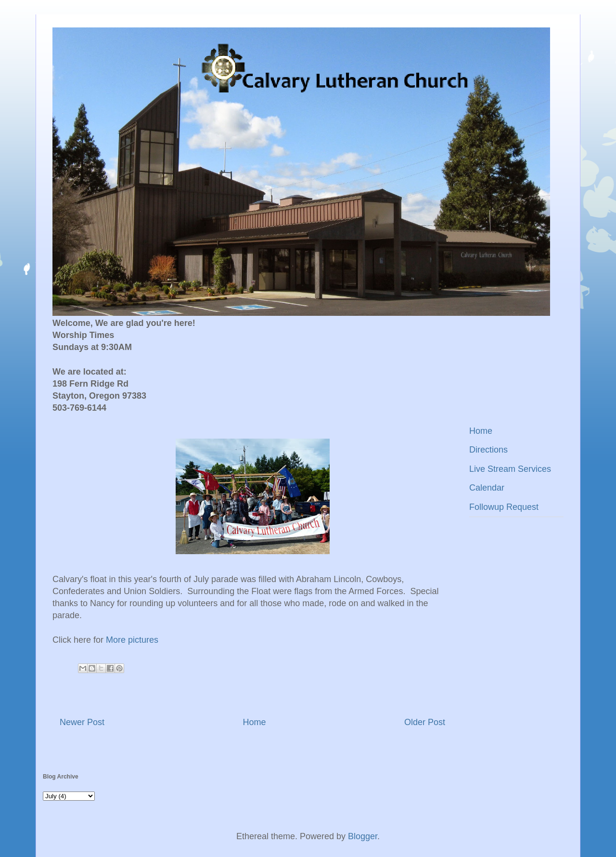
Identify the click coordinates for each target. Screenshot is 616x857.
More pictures (132, 640)
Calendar (487, 488)
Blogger (363, 836)
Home (254, 722)
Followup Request (504, 507)
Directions (488, 450)
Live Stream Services (510, 469)
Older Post (425, 722)
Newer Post (82, 722)
